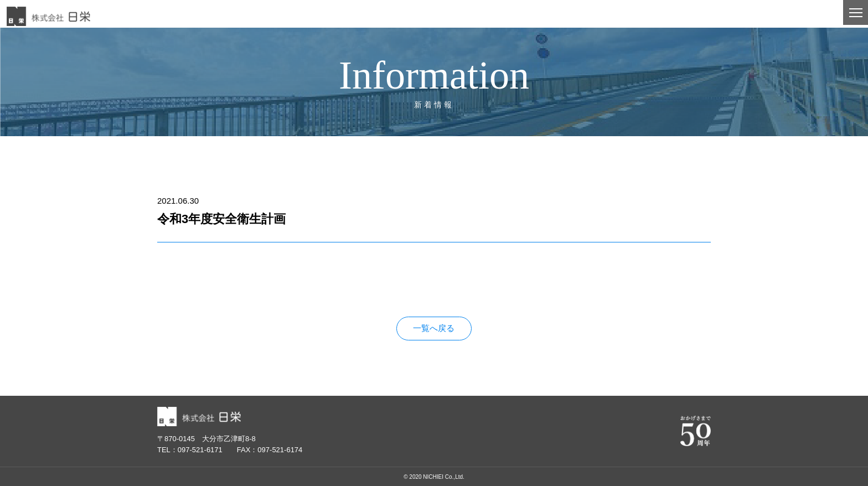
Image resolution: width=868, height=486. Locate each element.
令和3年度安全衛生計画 (201, 285)
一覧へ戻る (434, 329)
